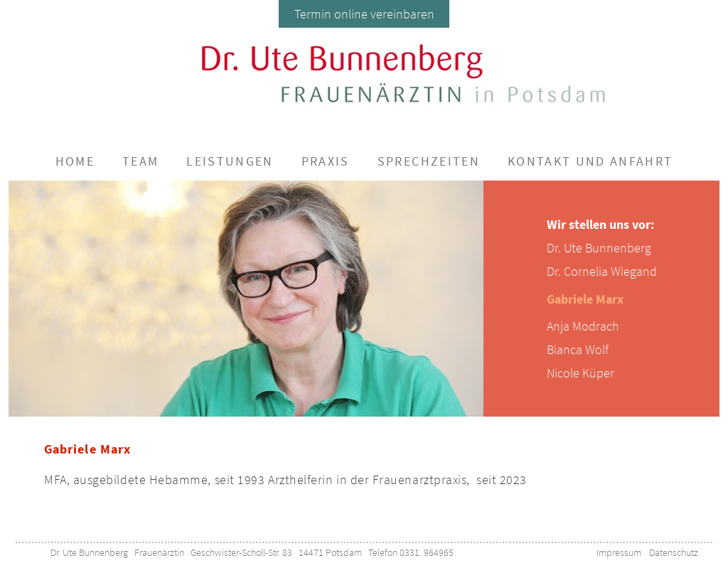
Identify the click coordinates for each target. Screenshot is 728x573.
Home (75, 161)
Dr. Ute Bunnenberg (599, 248)
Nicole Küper (580, 373)
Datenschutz (674, 552)
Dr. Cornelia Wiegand (602, 271)
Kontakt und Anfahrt (590, 161)
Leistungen (230, 161)
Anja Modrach (583, 326)
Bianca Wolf (578, 349)
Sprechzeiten (429, 161)
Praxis (326, 161)
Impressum (619, 552)
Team (140, 161)
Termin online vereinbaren (364, 14)
